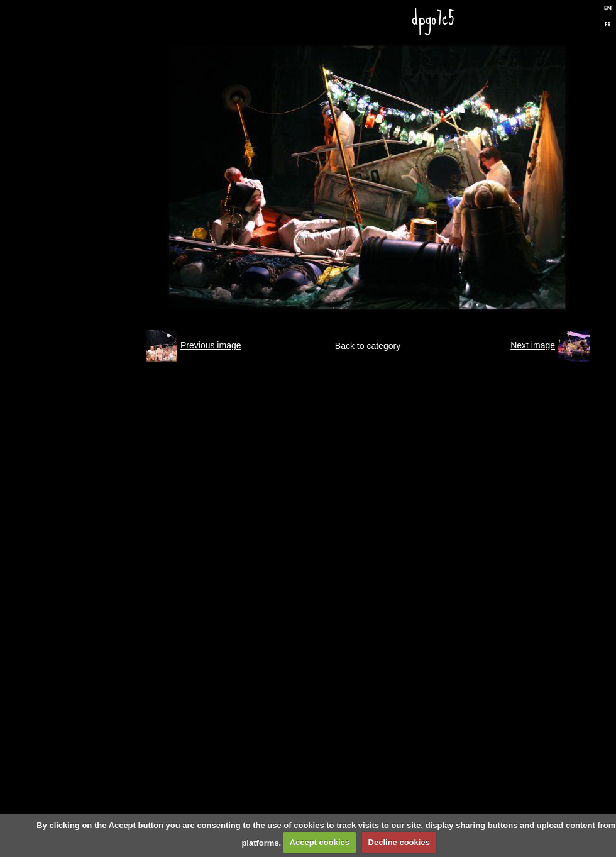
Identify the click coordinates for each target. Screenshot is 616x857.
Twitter (580, 21)
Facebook (559, 21)
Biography (79, 477)
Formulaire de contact (79, 628)
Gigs (79, 175)
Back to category (368, 346)
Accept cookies (320, 842)
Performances (79, 250)
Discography (79, 326)
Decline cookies (399, 842)
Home (79, 99)
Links (79, 552)
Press (79, 401)
